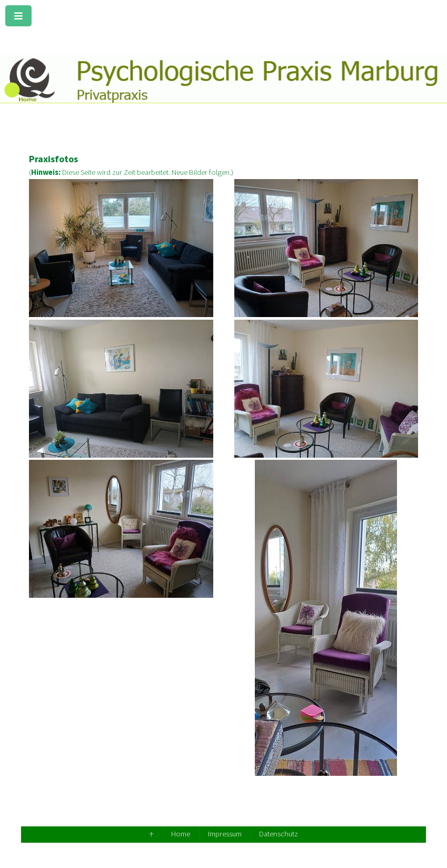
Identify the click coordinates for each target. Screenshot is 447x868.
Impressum (225, 834)
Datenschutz (279, 834)
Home (181, 834)
